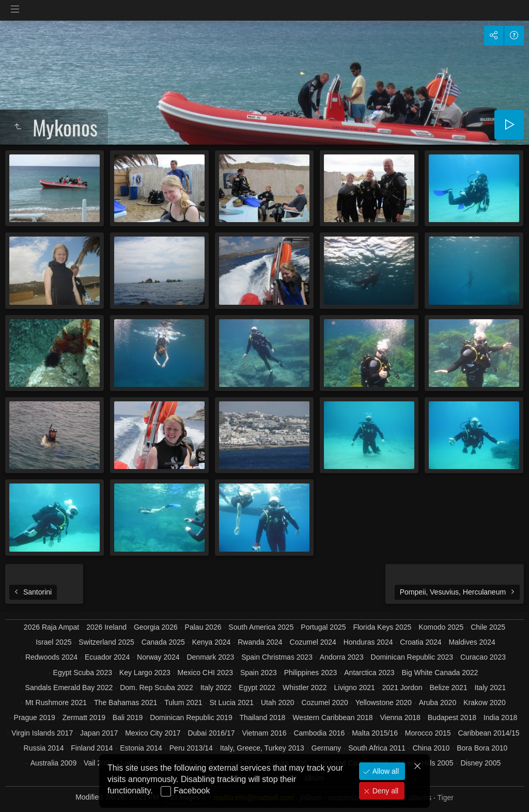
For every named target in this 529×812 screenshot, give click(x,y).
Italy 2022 (216, 688)
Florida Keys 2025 (382, 627)
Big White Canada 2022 (440, 673)
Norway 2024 (158, 657)
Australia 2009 (54, 763)
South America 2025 (261, 627)
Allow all (385, 771)
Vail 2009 (98, 763)
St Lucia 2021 (231, 702)
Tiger (445, 798)
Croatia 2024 (421, 642)
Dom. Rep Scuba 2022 (157, 688)
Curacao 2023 (483, 657)
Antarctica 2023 (369, 673)
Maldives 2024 (472, 642)
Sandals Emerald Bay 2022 (69, 688)
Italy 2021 (491, 688)
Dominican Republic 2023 (412, 657)
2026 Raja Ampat (51, 627)
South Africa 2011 (377, 748)
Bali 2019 (128, 717)
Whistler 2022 (305, 688)
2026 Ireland (106, 627)
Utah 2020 (278, 702)
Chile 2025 (488, 627)
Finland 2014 (92, 748)
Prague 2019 (35, 717)
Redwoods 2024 (51, 657)
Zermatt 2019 (84, 717)
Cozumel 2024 (313, 642)
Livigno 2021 (355, 688)
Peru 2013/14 (191, 748)
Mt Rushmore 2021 (56, 702)
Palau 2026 (203, 627)
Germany (326, 748)
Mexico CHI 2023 (205, 673)
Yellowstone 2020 (384, 702)
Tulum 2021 (183, 702)
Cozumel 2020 (324, 702)
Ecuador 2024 (107, 657)
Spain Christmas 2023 (277, 657)
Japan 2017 (99, 733)
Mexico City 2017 (153, 733)
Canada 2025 (163, 642)
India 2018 (500, 717)
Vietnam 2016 (264, 733)
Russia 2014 (44, 748)
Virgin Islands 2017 (42, 733)
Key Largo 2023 (145, 673)
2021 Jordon (402, 688)
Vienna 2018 (400, 717)
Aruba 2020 (438, 702)
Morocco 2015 (428, 733)
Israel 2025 (53, 642)
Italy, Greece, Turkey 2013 (262, 748)
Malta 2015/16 (375, 733)
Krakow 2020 (485, 702)
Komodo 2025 (441, 627)
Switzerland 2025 (106, 642)
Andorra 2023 (342, 657)
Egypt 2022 (257, 688)
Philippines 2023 (311, 673)
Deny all (384, 791)
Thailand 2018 (263, 717)
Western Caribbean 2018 (332, 717)
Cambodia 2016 (319, 733)
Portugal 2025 (323, 627)
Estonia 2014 (141, 748)
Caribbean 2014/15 (488, 733)
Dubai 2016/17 (211, 733)
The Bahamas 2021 (126, 702)
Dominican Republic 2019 (191, 717)
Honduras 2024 (368, 642)
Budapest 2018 (452, 717)
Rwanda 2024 (260, 642)
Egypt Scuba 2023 (83, 673)
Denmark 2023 (210, 657)
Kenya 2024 (212, 642)
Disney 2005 (480, 763)
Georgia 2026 (156, 627)
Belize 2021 (449, 688)
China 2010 (431, 748)
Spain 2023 (259, 673)
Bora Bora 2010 (482, 748)
